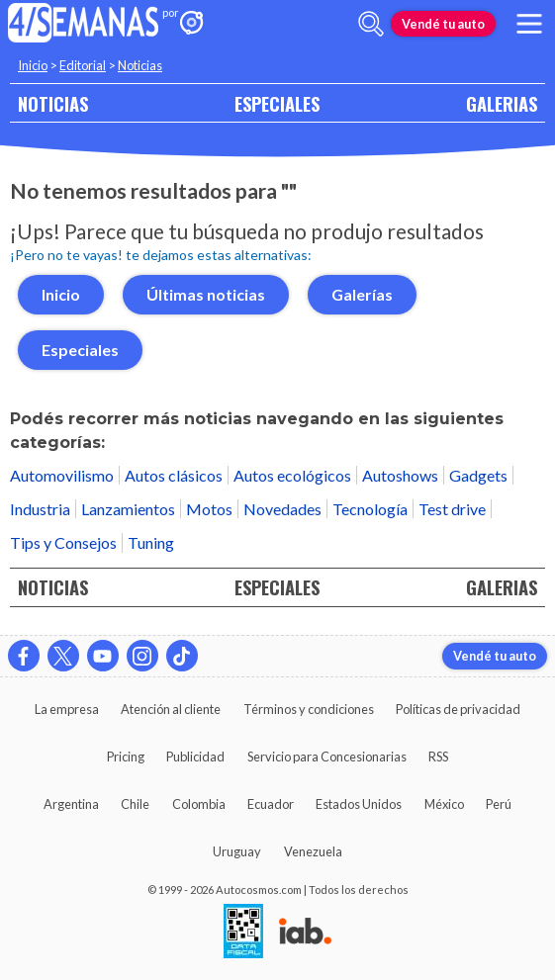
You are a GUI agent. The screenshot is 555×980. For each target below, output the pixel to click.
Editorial (83, 65)
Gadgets (478, 475)
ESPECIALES (277, 103)
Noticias (140, 65)
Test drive (452, 509)
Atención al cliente (171, 709)
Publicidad (195, 757)
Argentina (71, 804)
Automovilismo (62, 475)
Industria (40, 509)
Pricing (126, 757)
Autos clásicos (174, 475)
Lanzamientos (128, 509)
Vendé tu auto (443, 24)
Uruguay (237, 851)
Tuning (151, 542)
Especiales (80, 350)
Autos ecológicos (292, 475)
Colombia (199, 804)
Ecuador (271, 804)
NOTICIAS (53, 103)
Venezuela (313, 851)
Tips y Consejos (63, 542)
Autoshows (400, 475)
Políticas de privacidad (458, 709)
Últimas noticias (206, 294)
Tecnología (370, 509)
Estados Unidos (359, 804)
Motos (209, 509)
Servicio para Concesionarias (327, 757)
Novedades (282, 509)
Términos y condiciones (309, 709)
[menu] (529, 24)
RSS (438, 757)
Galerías (362, 294)
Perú (499, 804)
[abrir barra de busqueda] (371, 24)
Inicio (33, 65)
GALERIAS (502, 103)
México (444, 804)
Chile (135, 804)
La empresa (67, 709)
